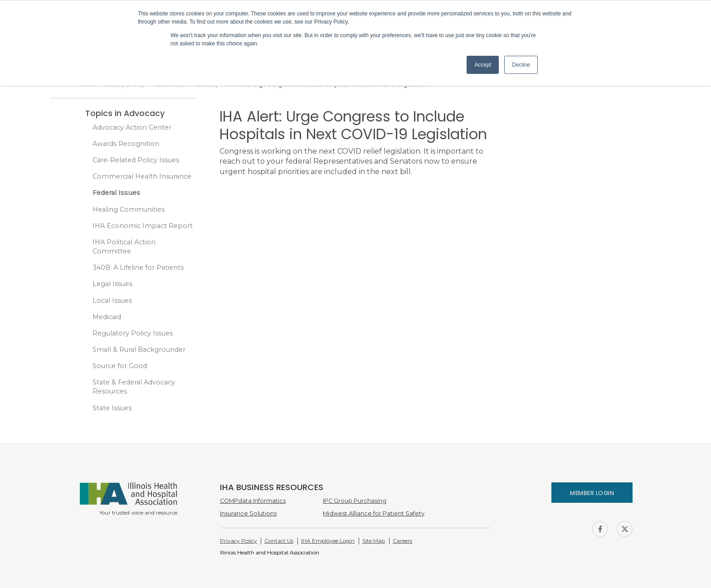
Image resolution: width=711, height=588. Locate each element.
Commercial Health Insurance (142, 176)
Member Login (592, 493)
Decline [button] (521, 65)
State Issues (112, 408)
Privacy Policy (239, 541)
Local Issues (112, 301)
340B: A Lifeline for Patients (138, 267)
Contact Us (279, 541)
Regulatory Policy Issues (133, 333)
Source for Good (120, 366)
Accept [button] (483, 65)
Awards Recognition (126, 144)
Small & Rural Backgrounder (139, 350)
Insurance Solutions (248, 513)
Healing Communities (129, 209)
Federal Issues (116, 193)
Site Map (374, 541)
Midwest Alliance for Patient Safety (374, 513)
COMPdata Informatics (253, 501)
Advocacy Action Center (132, 127)
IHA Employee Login (328, 541)
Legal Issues (112, 284)
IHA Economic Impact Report (143, 226)
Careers (402, 541)
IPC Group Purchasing (355, 501)
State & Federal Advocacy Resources (134, 387)
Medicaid (107, 317)
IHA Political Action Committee (124, 247)
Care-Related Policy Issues (136, 160)
